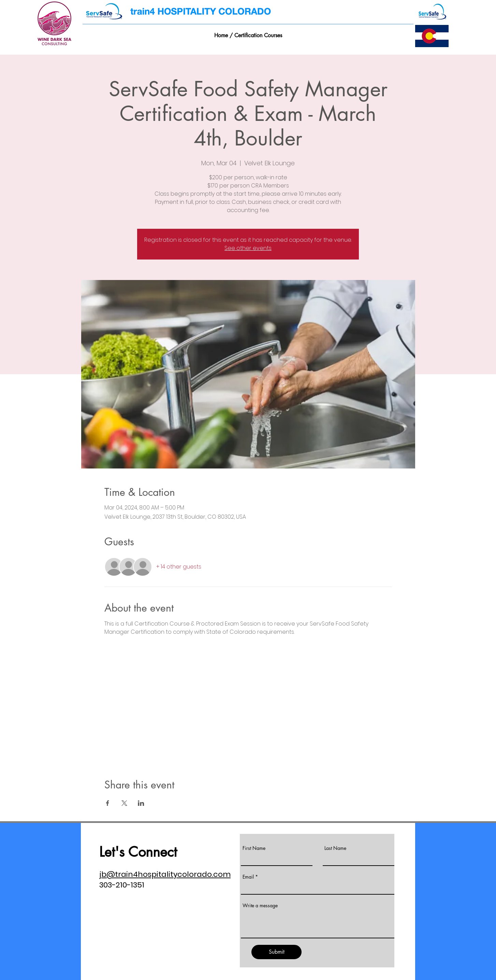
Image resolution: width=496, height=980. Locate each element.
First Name (254, 848)
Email (248, 877)
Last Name (335, 848)
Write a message (260, 906)
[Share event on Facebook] (108, 803)
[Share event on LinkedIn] (141, 803)
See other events (248, 248)
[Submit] (276, 952)
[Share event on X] (124, 803)
